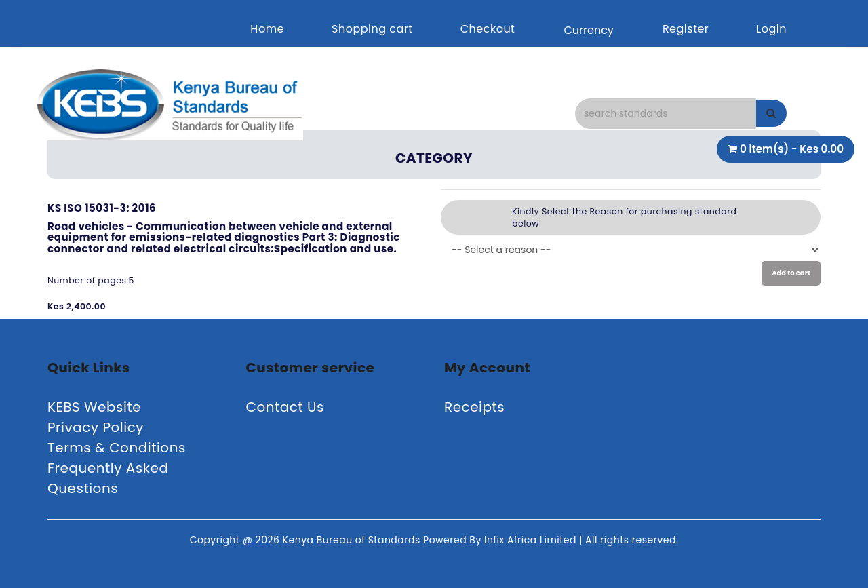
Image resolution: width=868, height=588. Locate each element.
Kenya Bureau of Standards (353, 540)
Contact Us (285, 407)
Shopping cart (372, 29)
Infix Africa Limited (532, 540)
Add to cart (791, 273)
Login (771, 29)
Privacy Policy (96, 427)
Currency (588, 30)
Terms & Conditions (117, 448)
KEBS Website (94, 407)
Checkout (488, 29)
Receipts (474, 407)
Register (686, 29)
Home (267, 29)
